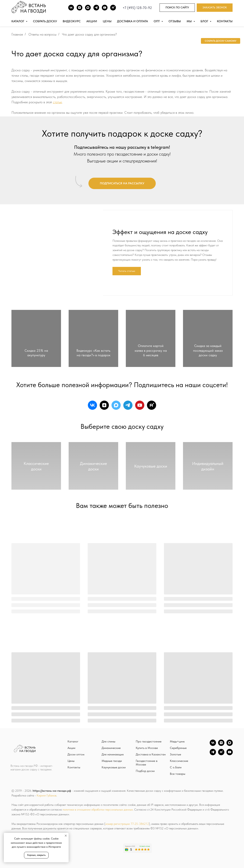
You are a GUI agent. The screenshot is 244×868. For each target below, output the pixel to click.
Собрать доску (45, 21)
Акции (92, 21)
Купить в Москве (147, 748)
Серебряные (178, 748)
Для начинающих (113, 754)
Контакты (225, 21)
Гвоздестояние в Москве (147, 763)
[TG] (96, 8)
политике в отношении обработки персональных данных (98, 810)
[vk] (92, 405)
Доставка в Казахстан (151, 754)
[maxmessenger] (116, 405)
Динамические (111, 748)
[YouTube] (230, 754)
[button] (215, 8)
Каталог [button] (18, 21)
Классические (179, 761)
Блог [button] (205, 21)
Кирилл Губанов (47, 795)
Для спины (108, 741)
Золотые (175, 754)
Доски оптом (76, 754)
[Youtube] (105, 8)
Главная (17, 34)
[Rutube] (113, 8)
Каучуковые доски (114, 767)
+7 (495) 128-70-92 (137, 8)
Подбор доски (145, 771)
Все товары (178, 774)
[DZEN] (79, 8)
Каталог (73, 741)
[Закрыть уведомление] (66, 836)
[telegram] (128, 405)
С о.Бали (176, 767)
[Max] (88, 8)
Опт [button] (157, 21)
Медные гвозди (112, 761)
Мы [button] (190, 21)
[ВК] (71, 8)
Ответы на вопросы (42, 34)
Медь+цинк (177, 741)
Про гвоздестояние (149, 741)
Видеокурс (72, 21)
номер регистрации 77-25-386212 (127, 824)
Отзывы (175, 21)
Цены (107, 21)
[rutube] (152, 405)
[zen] (104, 405)
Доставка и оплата (132, 21)
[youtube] (140, 405)
